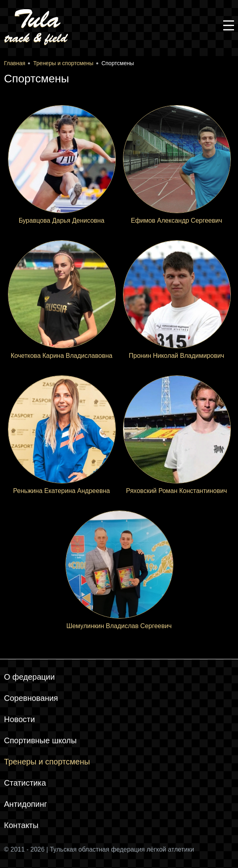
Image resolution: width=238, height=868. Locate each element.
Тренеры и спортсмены (47, 762)
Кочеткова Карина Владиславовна (62, 356)
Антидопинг (26, 804)
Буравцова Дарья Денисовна (62, 220)
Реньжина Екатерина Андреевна (61, 491)
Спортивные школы (40, 740)
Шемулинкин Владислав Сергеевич (119, 626)
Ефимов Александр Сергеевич (177, 220)
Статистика (25, 783)
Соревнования (31, 698)
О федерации (29, 677)
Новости (19, 719)
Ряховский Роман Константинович (177, 491)
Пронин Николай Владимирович (177, 356)
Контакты (21, 825)
